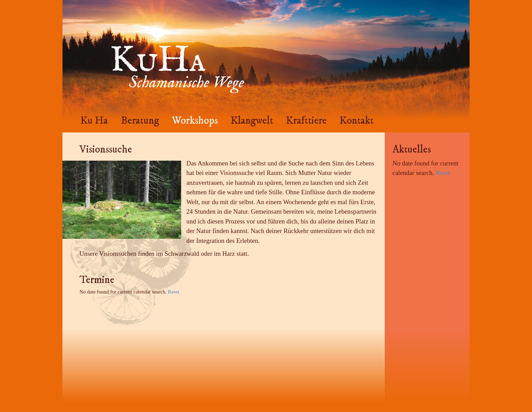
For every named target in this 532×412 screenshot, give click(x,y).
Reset (174, 292)
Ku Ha (94, 121)
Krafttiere (306, 121)
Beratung (140, 121)
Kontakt (357, 121)
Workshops (195, 121)
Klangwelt (252, 121)
